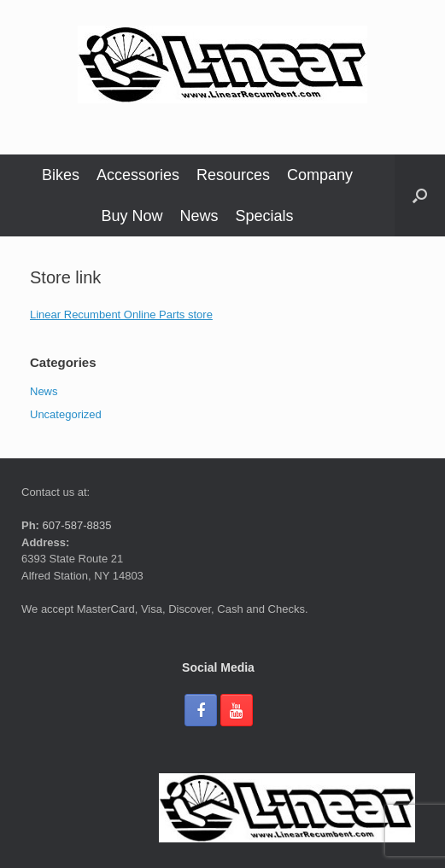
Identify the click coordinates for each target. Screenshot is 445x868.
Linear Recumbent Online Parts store (121, 315)
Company (320, 175)
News (199, 216)
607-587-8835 (76, 525)
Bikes (61, 175)
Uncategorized (66, 414)
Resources (233, 175)
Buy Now (132, 216)
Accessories (138, 175)
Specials (265, 216)
